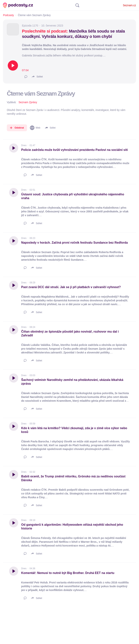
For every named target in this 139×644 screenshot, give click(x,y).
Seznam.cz (129, 5)
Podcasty (9, 15)
